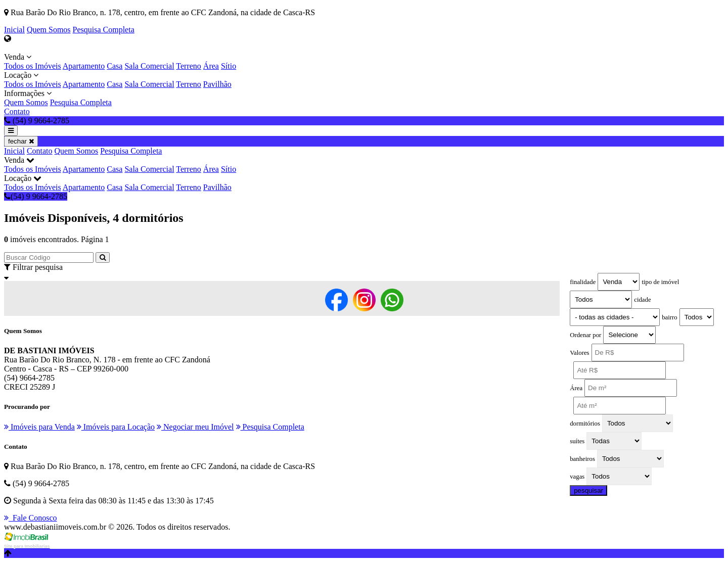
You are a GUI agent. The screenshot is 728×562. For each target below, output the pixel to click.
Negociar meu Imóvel (195, 427)
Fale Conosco (31, 518)
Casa (115, 66)
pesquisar (588, 490)
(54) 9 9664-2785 (36, 196)
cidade (642, 300)
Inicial (14, 30)
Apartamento (84, 66)
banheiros (582, 459)
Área (211, 66)
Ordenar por (585, 335)
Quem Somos (49, 30)
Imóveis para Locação (116, 427)
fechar (21, 141)
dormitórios (585, 424)
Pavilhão (217, 84)
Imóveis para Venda (39, 427)
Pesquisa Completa (104, 30)
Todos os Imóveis (33, 66)
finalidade (583, 282)
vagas (577, 477)
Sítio (229, 66)
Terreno (189, 66)
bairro (670, 317)
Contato (17, 111)
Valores (579, 353)
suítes (577, 441)
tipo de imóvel (660, 282)
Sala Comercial (149, 66)
